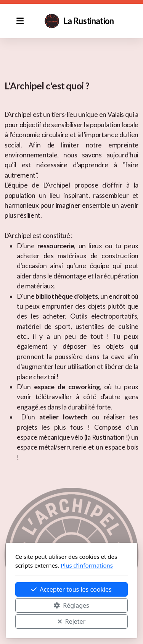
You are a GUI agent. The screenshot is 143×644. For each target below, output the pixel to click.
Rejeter (72, 621)
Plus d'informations (87, 565)
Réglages (71, 605)
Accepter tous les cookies (71, 589)
